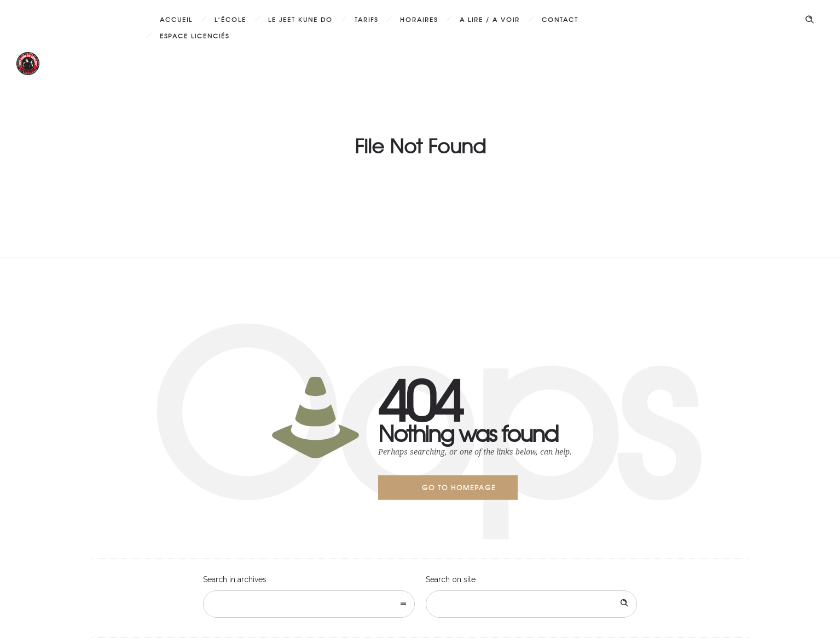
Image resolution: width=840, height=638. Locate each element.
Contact (560, 19)
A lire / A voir (490, 19)
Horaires (419, 19)
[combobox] (309, 604)
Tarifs (366, 19)
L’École (230, 19)
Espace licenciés (195, 36)
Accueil (176, 19)
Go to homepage (459, 487)
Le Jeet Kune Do (300, 19)
